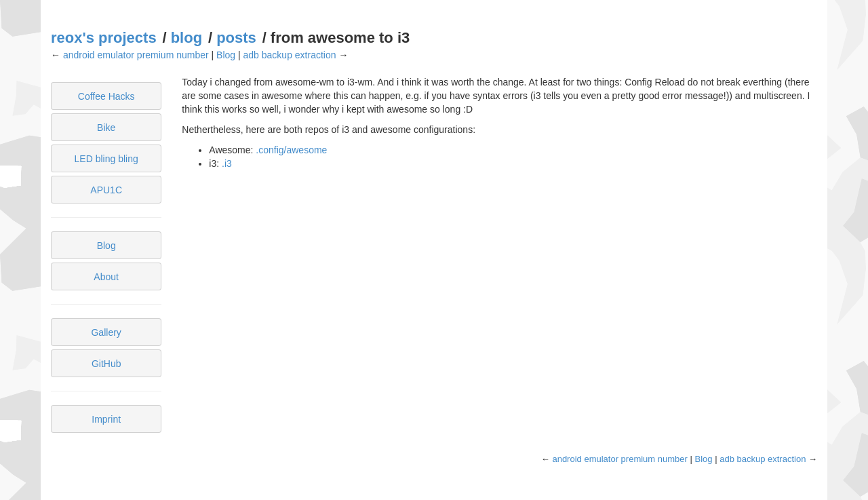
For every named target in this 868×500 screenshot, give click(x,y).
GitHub (106, 364)
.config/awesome (291, 150)
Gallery (106, 332)
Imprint (106, 419)
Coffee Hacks (106, 96)
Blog (226, 55)
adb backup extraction (290, 55)
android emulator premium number (136, 55)
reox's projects (104, 38)
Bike (106, 128)
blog (186, 38)
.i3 (227, 164)
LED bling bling (106, 159)
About (106, 277)
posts (236, 38)
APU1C (106, 190)
